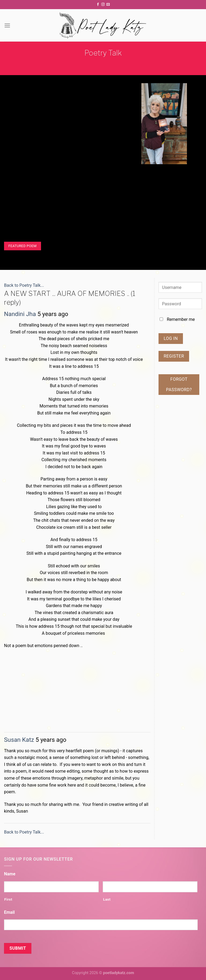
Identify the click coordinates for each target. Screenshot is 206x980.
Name (10, 874)
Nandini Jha (20, 314)
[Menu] (7, 25)
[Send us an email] (108, 5)
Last (107, 899)
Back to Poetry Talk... (24, 285)
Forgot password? (179, 384)
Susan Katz (19, 740)
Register (174, 356)
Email (9, 912)
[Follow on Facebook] (98, 5)
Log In (171, 338)
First (8, 899)
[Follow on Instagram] (103, 5)
